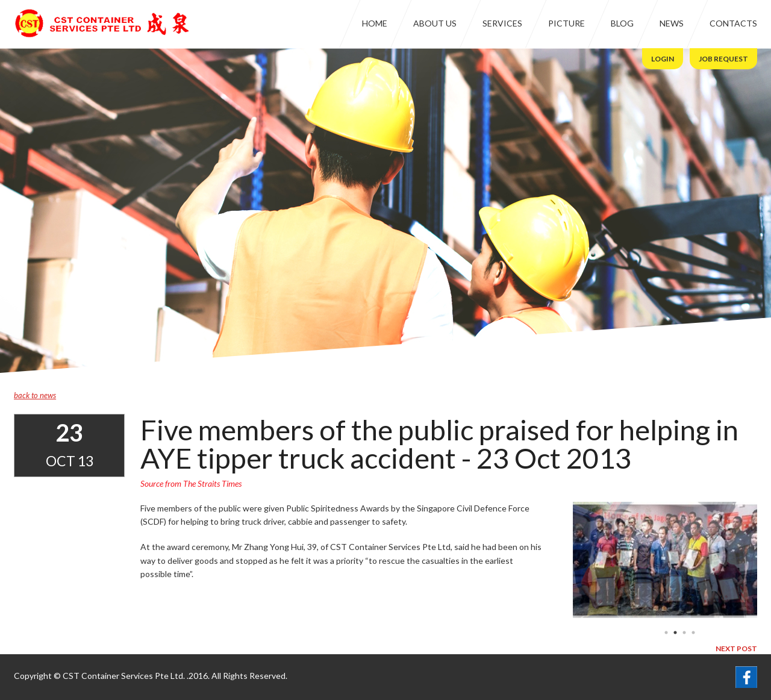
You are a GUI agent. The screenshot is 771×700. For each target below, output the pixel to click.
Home (375, 23)
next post (736, 648)
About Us (435, 23)
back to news (35, 395)
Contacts (733, 23)
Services (502, 23)
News (672, 23)
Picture (567, 23)
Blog (622, 23)
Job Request (723, 59)
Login (663, 59)
